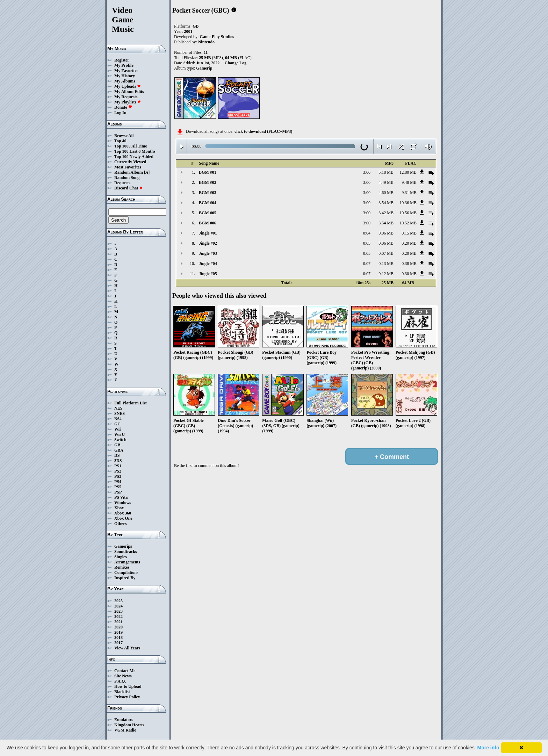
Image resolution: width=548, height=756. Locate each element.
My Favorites (126, 71)
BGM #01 (208, 172)
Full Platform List (131, 403)
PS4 (118, 482)
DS (117, 455)
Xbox (119, 508)
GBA (119, 450)
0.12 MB (386, 274)
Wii (117, 429)
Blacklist (122, 692)
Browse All (124, 136)
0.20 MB (409, 243)
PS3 (118, 476)
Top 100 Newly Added (134, 157)
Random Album (129, 172)
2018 (118, 638)
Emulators (124, 720)
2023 (118, 611)
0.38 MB (409, 264)
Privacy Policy (127, 697)
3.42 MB (386, 213)
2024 (118, 606)
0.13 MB (386, 264)
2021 (118, 622)
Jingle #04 (208, 264)
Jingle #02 (208, 243)
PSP (118, 492)
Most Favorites (128, 167)
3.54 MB (386, 203)
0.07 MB (386, 253)
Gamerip (204, 68)
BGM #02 (208, 182)
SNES (120, 413)
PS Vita (121, 497)
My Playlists (128, 102)
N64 (118, 419)
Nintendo (206, 42)
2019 (118, 632)
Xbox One (123, 518)
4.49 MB (386, 182)
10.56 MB (408, 213)
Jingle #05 (208, 274)
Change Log (236, 63)
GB (117, 445)
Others (120, 524)
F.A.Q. (120, 681)
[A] (147, 172)
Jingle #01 (208, 233)
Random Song (127, 178)
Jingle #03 (208, 253)
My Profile (124, 65)
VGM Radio (125, 730)
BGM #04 (208, 203)
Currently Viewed (130, 162)
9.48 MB (409, 182)
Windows (123, 503)
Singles (121, 557)
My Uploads (128, 86)
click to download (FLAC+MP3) (263, 131)
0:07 (367, 264)
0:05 (367, 253)
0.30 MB (409, 274)
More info (488, 748)
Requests (122, 183)
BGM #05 (208, 213)
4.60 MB (386, 193)
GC (117, 424)
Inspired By (125, 578)
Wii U (120, 434)
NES (118, 408)
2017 (118, 643)
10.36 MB (408, 203)
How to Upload (128, 686)
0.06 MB (386, 233)
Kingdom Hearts (129, 725)
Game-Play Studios (217, 37)
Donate (123, 107)
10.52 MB (408, 223)
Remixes (122, 567)
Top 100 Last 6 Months (135, 151)
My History (125, 76)
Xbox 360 (123, 513)
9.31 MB (409, 193)
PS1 (118, 466)
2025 (118, 601)
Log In (120, 113)
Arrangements (127, 562)
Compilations (126, 573)
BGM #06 (208, 223)
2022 (118, 617)
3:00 (367, 172)
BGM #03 (208, 193)
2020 (118, 627)
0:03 (367, 243)
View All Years (127, 648)
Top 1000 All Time (131, 146)
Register (122, 60)
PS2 (118, 471)
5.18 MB (386, 172)
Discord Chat (129, 188)
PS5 (118, 487)
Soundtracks (126, 552)
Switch (120, 440)
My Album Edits (129, 92)
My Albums (125, 81)
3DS (118, 461)
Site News (123, 676)
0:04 (367, 233)
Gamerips (123, 546)
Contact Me (125, 671)
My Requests (126, 97)
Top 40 (120, 141)
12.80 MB (408, 172)
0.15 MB (409, 233)
